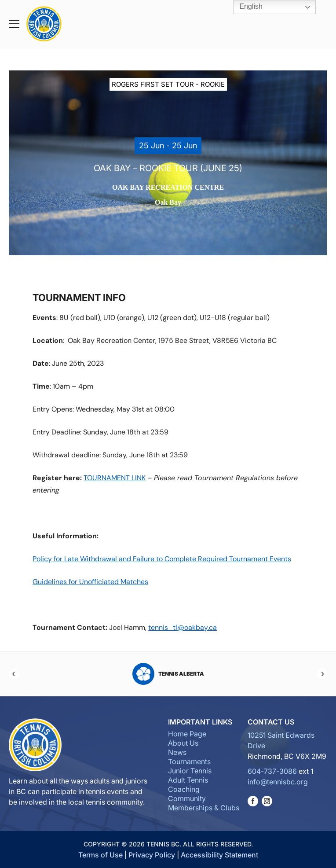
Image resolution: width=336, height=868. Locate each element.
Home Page (187, 734)
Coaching (184, 789)
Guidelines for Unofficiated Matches (90, 582)
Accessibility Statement (219, 855)
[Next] (322, 674)
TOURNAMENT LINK (115, 478)
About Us (183, 743)
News (177, 752)
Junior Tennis (190, 771)
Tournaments (189, 761)
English (245, 7)
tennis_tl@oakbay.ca (183, 627)
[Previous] (14, 674)
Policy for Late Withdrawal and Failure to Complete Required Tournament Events (162, 559)
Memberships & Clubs (204, 808)
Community (187, 798)
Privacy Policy (152, 855)
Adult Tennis (188, 780)
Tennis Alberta (168, 674)
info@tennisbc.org (278, 782)
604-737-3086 (272, 771)
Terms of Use (100, 855)
